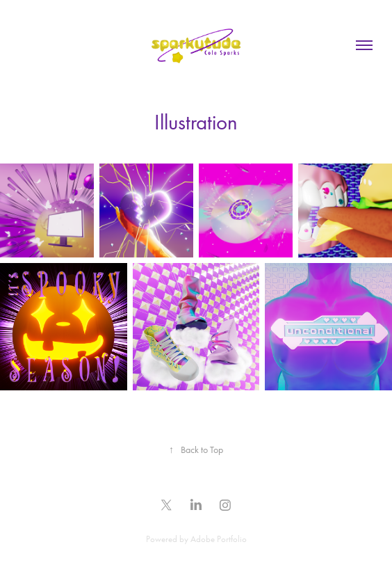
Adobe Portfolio (219, 539)
